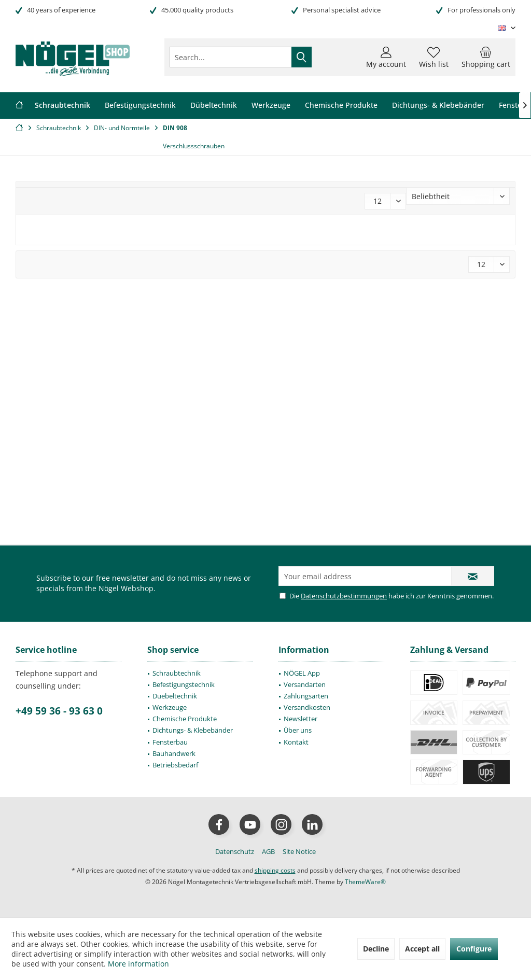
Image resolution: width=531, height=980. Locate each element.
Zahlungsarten (306, 696)
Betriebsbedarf (175, 765)
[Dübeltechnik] (214, 106)
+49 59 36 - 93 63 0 (59, 711)
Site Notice (299, 851)
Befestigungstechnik (184, 684)
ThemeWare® (365, 882)
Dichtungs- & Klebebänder (193, 730)
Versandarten (305, 684)
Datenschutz (235, 851)
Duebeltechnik (175, 696)
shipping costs (275, 870)
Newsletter (301, 719)
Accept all (422, 949)
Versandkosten (307, 707)
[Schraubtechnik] (62, 106)
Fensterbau (170, 742)
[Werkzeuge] (271, 106)
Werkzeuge (170, 707)
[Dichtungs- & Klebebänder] (438, 106)
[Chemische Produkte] (341, 106)
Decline (376, 949)
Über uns (298, 730)
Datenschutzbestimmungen (344, 596)
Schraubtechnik (177, 673)
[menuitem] (486, 57)
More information (138, 964)
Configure (474, 949)
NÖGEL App (302, 673)
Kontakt (296, 742)
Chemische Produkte (185, 719)
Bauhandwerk (174, 753)
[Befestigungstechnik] (140, 106)
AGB (268, 851)
